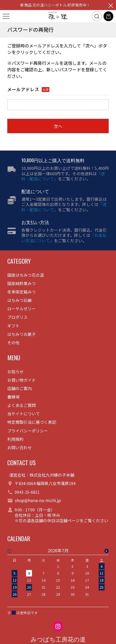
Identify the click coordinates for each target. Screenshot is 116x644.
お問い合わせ (20, 447)
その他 (13, 342)
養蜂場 (13, 397)
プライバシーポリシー (28, 431)
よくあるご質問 (22, 405)
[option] (58, 574)
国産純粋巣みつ (22, 283)
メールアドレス (23, 89)
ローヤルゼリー (22, 309)
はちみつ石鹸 (20, 300)
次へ (58, 126)
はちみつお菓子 (22, 334)
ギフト (13, 326)
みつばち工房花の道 (58, 640)
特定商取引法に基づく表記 (32, 422)
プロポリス (17, 317)
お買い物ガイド (22, 380)
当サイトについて (24, 414)
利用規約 (15, 439)
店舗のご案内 (20, 388)
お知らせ (15, 372)
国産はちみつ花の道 (26, 275)
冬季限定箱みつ (22, 292)
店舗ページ (70, 520)
